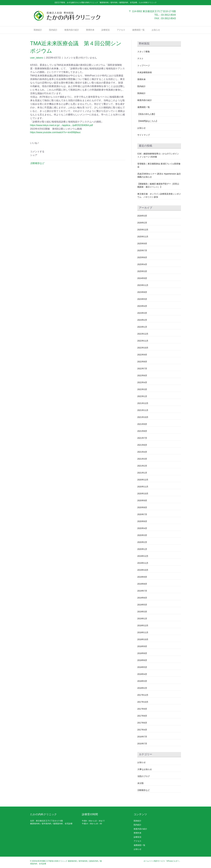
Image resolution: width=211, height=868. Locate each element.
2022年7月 (142, 369)
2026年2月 (142, 223)
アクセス (121, 30)
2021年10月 (143, 417)
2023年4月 (142, 306)
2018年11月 (143, 632)
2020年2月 (142, 542)
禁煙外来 (90, 30)
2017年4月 (142, 730)
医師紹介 (38, 30)
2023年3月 (142, 313)
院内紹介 (53, 30)
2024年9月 (142, 278)
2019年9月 (142, 577)
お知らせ (156, 30)
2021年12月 (143, 403)
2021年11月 (143, 410)
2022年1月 (142, 396)
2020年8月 (142, 507)
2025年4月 (142, 264)
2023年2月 (142, 320)
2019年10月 (143, 570)
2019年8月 (142, 584)
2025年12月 (143, 230)
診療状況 (106, 30)
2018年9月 (142, 646)
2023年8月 (142, 292)
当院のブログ (144, 776)
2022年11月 (143, 341)
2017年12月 (143, 695)
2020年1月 (142, 549)
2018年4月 (142, 674)
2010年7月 (142, 744)
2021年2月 (142, 466)
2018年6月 (142, 660)
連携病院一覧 (138, 30)
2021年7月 (142, 438)
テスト (140, 59)
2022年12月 (143, 334)
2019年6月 (142, 598)
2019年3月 (142, 612)
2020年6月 (142, 521)
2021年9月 (142, 424)
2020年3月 (142, 535)
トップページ (144, 65)
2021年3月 (142, 459)
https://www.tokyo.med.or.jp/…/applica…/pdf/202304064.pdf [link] (62, 125)
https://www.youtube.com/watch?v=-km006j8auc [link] (55, 132)
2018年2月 (142, 688)
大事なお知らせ (145, 769)
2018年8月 (142, 653)
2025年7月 (142, 250)
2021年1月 (142, 473)
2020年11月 (143, 487)
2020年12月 (143, 480)
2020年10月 (143, 494)
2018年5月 (142, 667)
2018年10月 (143, 639)
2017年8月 (142, 716)
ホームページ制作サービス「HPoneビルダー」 (162, 861)
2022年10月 (143, 348)
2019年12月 (143, 556)
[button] (78, 143)
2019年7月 (142, 591)
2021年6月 (142, 445)
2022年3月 (142, 389)
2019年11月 (143, 563)
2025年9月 (142, 244)
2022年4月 (142, 382)
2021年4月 (142, 452)
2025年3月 (142, 271)
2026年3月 (142, 216)
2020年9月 (142, 500)
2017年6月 (142, 723)
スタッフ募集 (144, 52)
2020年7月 (142, 514)
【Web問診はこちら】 (148, 121)
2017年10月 (143, 702)
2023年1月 (142, 327)
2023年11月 (143, 285)
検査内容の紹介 (72, 30)
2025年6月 (142, 257)
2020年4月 (142, 528)
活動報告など (37, 163)
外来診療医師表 (145, 72)
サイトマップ (144, 135)
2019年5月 (142, 605)
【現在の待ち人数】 (147, 114)
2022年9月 (142, 355)
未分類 (140, 783)
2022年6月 (142, 375)
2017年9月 (142, 709)
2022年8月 (142, 362)
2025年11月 (143, 237)
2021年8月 (142, 431)
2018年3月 (142, 681)
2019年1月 (142, 619)
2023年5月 (142, 299)
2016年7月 (142, 737)
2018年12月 (143, 626)
